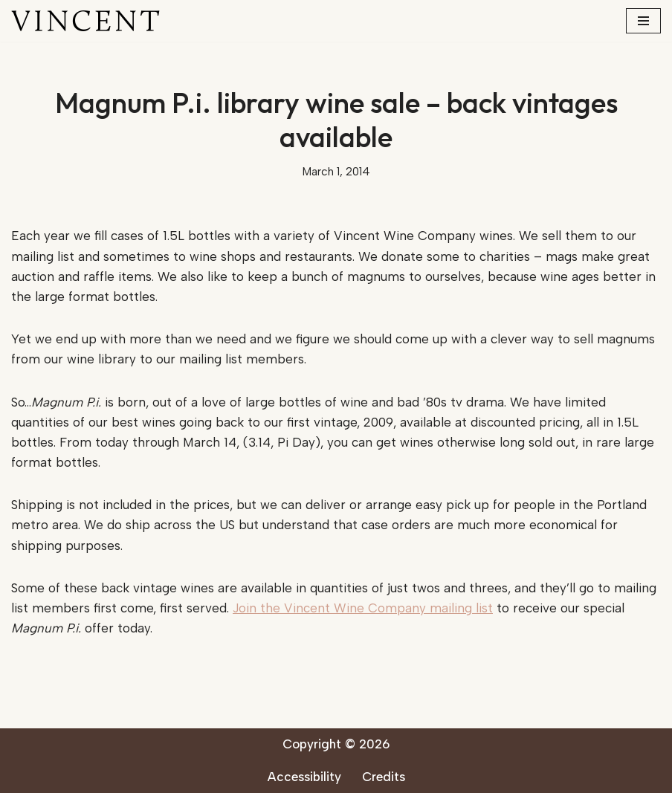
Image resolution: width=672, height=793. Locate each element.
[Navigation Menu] (643, 21)
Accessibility (304, 777)
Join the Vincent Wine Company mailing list (363, 608)
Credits (384, 777)
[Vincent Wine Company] (85, 21)
